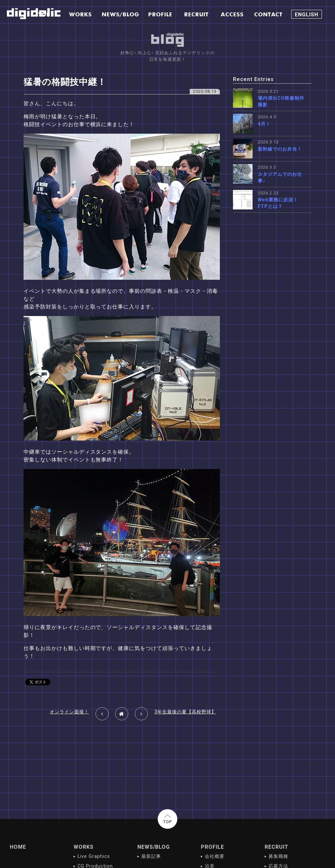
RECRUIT (277, 847)
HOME (18, 847)
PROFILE (212, 847)
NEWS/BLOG (154, 847)
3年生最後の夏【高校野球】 (185, 712)
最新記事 (151, 856)
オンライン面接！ (69, 712)
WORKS (84, 847)
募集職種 (278, 856)
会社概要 (215, 856)
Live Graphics (94, 856)
